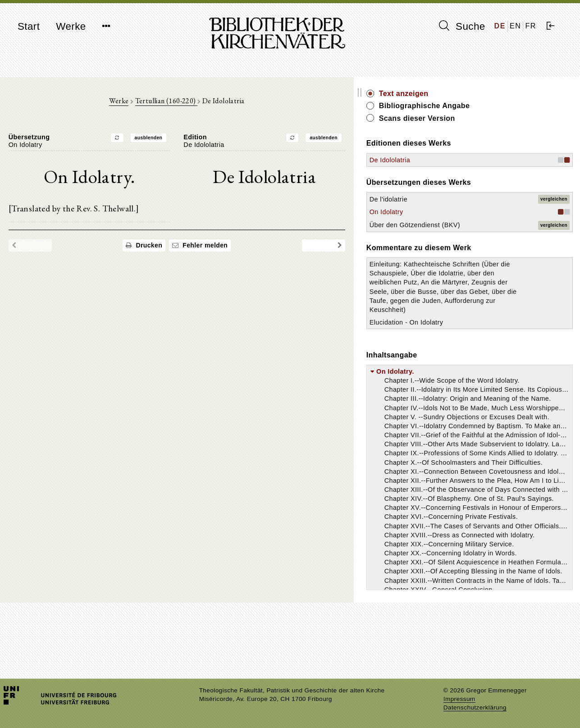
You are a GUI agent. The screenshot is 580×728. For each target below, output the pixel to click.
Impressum (459, 699)
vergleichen (554, 199)
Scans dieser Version (499, 118)
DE (500, 26)
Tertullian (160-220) (207, 104)
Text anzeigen (485, 94)
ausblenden (189, 141)
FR (531, 26)
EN (515, 26)
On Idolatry (468, 212)
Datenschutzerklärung (475, 707)
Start (29, 26)
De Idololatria (471, 160)
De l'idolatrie (470, 199)
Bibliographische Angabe (506, 106)
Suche (462, 26)
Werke (71, 26)
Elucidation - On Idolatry (488, 376)
